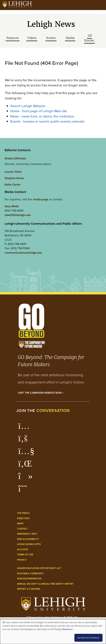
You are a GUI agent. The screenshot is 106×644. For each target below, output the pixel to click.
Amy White (12, 206)
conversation (53, 410)
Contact (22, 529)
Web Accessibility (28, 539)
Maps (20, 524)
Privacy (22, 560)
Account (23, 549)
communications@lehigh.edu (23, 253)
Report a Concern (29, 589)
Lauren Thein (13, 172)
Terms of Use (25, 555)
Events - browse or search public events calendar (47, 121)
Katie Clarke (13, 185)
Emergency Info (27, 534)
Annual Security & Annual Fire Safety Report (45, 584)
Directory (23, 518)
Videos (32, 38)
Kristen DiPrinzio (15, 158)
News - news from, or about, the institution (42, 116)
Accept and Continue (88, 638)
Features (13, 38)
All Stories (89, 38)
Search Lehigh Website (28, 106)
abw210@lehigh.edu (18, 215)
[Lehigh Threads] (24, 490)
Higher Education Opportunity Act (39, 568)
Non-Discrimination (29, 579)
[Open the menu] (100, 5)
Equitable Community (31, 574)
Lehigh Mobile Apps (29, 544)
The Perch (23, 513)
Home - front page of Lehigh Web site (39, 111)
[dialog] (53, 631)
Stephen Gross (14, 178)
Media (70, 38)
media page (41, 199)
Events (51, 38)
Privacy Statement (63, 629)
